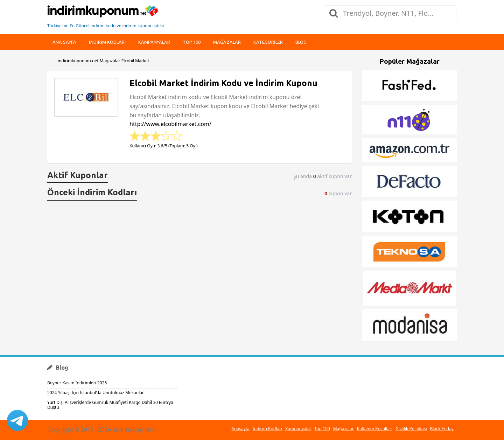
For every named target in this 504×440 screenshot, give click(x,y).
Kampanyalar (154, 42)
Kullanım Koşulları (375, 429)
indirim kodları (107, 42)
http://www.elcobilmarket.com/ (170, 124)
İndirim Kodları (267, 429)
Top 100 (192, 42)
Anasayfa (240, 429)
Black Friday (442, 429)
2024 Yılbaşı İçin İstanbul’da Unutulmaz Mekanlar (96, 393)
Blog (301, 42)
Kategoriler (268, 42)
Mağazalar (227, 42)
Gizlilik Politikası (411, 429)
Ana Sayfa (64, 42)
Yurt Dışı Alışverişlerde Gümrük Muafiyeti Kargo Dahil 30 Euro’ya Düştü (110, 405)
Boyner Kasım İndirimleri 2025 (77, 383)
